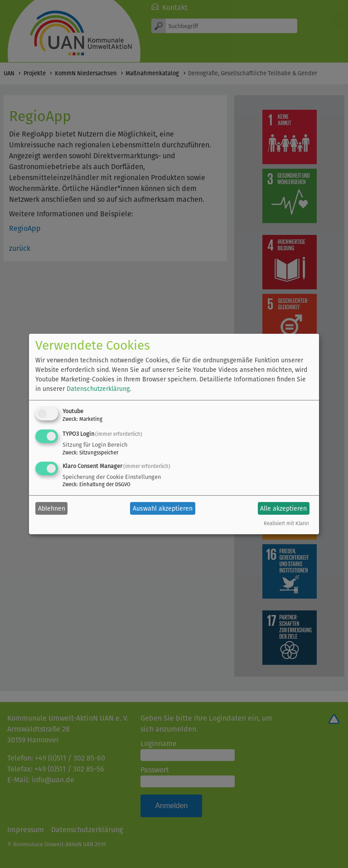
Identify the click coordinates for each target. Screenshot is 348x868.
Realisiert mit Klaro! (286, 524)
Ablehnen (52, 509)
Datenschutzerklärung (98, 389)
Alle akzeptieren (283, 509)
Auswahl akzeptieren (163, 509)
